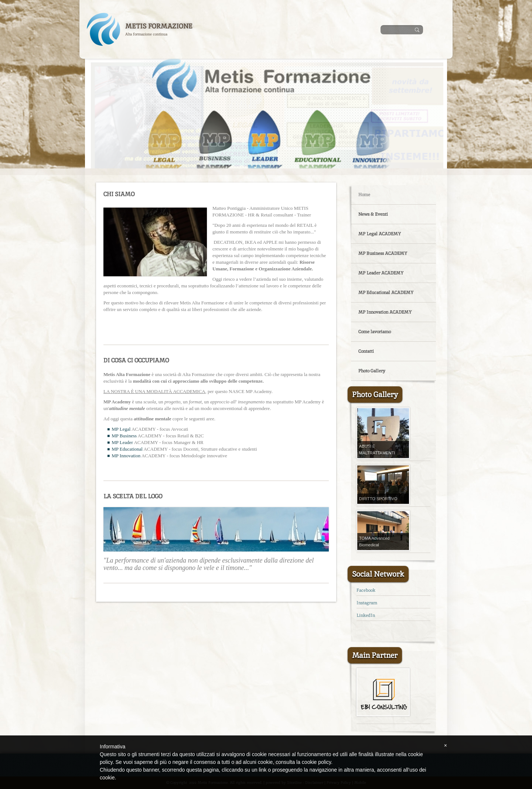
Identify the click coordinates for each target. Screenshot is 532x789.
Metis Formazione (159, 26)
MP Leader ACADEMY (381, 273)
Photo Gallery (372, 371)
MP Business (124, 436)
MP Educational (127, 449)
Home (364, 195)
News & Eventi (373, 214)
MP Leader (122, 442)
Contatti (366, 351)
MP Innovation (126, 456)
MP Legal (121, 429)
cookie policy (316, 762)
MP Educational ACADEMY (386, 293)
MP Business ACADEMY (383, 253)
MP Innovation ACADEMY (385, 312)
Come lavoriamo (375, 332)
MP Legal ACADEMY (380, 234)
